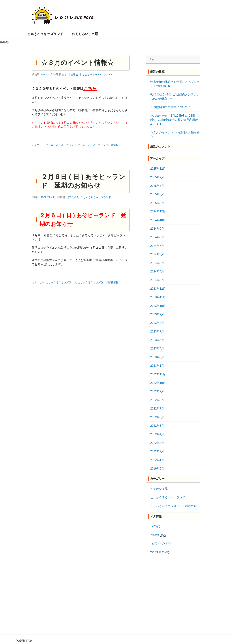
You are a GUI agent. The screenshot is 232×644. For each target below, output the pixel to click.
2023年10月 (158, 306)
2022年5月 (157, 426)
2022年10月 (158, 383)
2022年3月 (157, 443)
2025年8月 (157, 186)
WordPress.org (160, 552)
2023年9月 (157, 314)
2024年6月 (157, 254)
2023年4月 (157, 348)
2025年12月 (158, 169)
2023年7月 (157, 331)
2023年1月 (157, 366)
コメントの (161, 543)
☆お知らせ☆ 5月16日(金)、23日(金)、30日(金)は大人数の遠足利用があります (174, 120)
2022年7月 (157, 409)
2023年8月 (157, 323)
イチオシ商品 (159, 489)
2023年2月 (157, 357)
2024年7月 (157, 246)
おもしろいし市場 (85, 34)
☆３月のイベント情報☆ (77, 63)
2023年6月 (157, 340)
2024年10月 (158, 220)
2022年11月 (158, 374)
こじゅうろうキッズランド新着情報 (98, 145)
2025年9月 (157, 177)
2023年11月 (158, 297)
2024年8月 (157, 237)
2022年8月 (157, 400)
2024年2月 (157, 280)
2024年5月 (157, 263)
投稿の (158, 535)
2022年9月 (157, 391)
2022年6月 (157, 417)
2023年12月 (158, 289)
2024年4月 (157, 271)
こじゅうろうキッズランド (44, 34)
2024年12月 (158, 211)
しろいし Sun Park (63, 16)
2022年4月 (157, 434)
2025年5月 (157, 194)
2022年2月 (157, 451)
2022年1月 (157, 460)
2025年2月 (157, 203)
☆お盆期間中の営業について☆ (171, 107)
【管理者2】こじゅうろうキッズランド (90, 74)
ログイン (156, 526)
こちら (90, 88)
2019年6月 (157, 469)
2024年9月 (157, 229)
